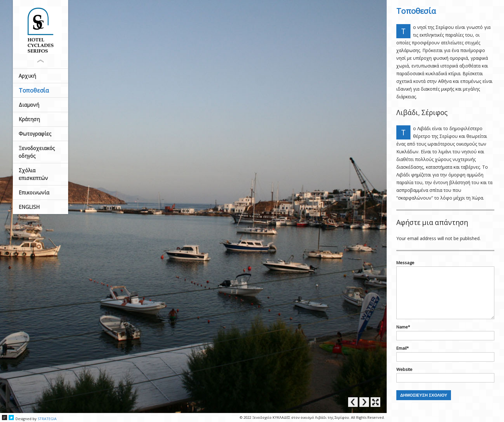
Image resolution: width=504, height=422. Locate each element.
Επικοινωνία (35, 193)
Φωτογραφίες (36, 134)
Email (403, 348)
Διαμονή (30, 105)
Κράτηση (30, 119)
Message (405, 263)
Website (404, 369)
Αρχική (28, 76)
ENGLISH (30, 207)
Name (403, 327)
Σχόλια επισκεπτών (34, 174)
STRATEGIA (47, 419)
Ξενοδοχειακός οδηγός (38, 152)
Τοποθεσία (34, 90)
